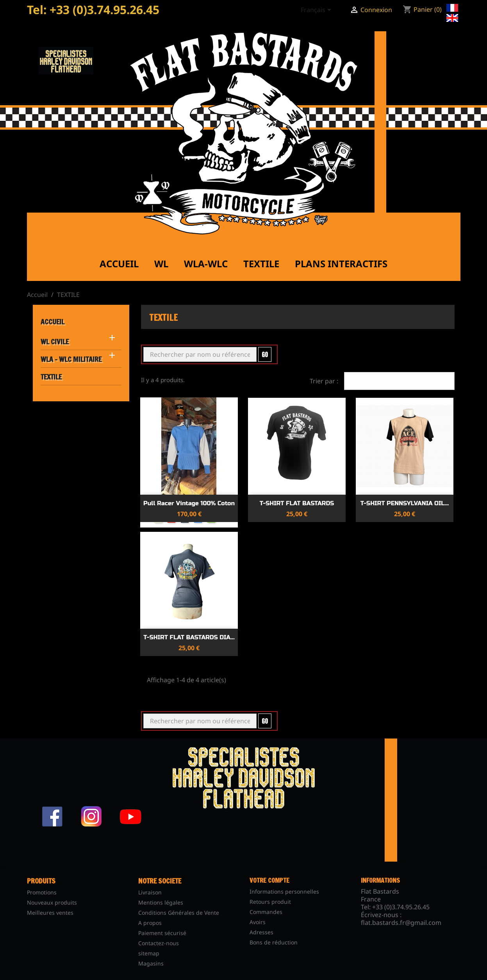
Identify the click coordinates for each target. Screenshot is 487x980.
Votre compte (269, 880)
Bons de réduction (274, 942)
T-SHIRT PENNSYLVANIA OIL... (405, 503)
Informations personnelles (284, 891)
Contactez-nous (159, 943)
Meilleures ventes (50, 913)
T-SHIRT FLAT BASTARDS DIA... (189, 637)
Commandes (266, 912)
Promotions (42, 892)
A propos (150, 923)
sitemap (149, 953)
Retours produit (270, 902)
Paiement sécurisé (162, 933)
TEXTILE (51, 377)
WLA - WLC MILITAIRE (71, 359)
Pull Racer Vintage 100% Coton (189, 503)
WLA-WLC (206, 264)
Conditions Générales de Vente (179, 913)
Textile (261, 264)
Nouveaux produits (52, 902)
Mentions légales (161, 902)
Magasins (151, 963)
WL (161, 264)
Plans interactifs (341, 264)
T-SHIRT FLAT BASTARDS (297, 503)
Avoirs (258, 922)
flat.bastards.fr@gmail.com (401, 923)
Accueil (119, 264)
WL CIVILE (55, 342)
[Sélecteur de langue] (317, 11)
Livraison (150, 892)
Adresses (261, 932)
